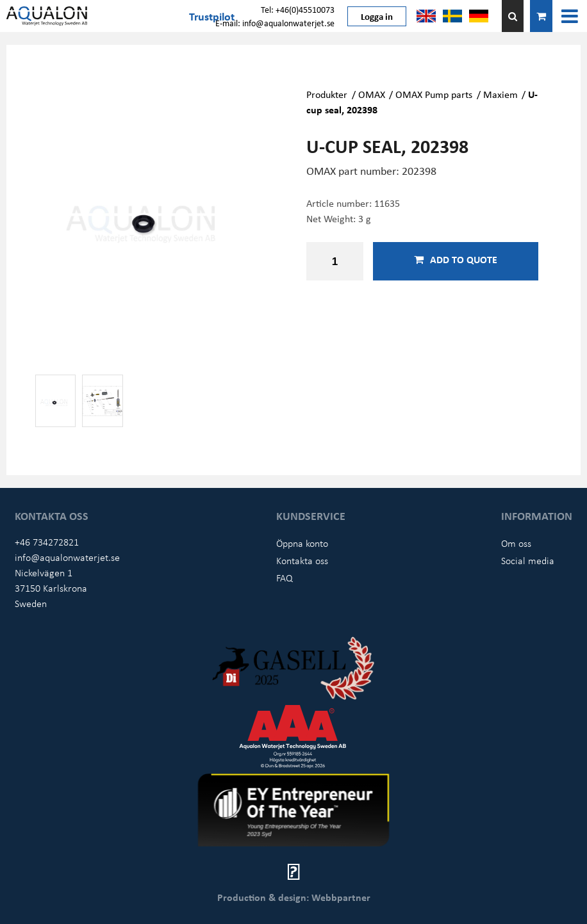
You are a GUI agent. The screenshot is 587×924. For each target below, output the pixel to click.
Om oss (516, 543)
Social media (528, 560)
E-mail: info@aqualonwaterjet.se (275, 23)
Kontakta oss (302, 560)
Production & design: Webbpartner (294, 897)
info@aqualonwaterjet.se (67, 557)
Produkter (327, 94)
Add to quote (456, 259)
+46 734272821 (47, 542)
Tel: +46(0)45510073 (298, 9)
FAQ (285, 578)
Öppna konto (302, 543)
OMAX (372, 94)
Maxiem (500, 94)
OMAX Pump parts (434, 94)
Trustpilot (212, 16)
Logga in (377, 16)
